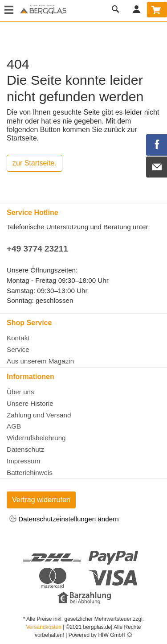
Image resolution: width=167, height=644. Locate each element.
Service (18, 349)
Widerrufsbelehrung (36, 438)
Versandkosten (44, 627)
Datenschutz (25, 449)
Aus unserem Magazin (40, 361)
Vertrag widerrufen (41, 500)
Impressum (23, 461)
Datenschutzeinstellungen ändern (64, 519)
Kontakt (18, 338)
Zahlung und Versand (39, 415)
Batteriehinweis (30, 473)
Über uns (20, 392)
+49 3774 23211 (37, 249)
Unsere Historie (30, 403)
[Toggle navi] (9, 11)
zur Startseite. (35, 163)
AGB (14, 426)
